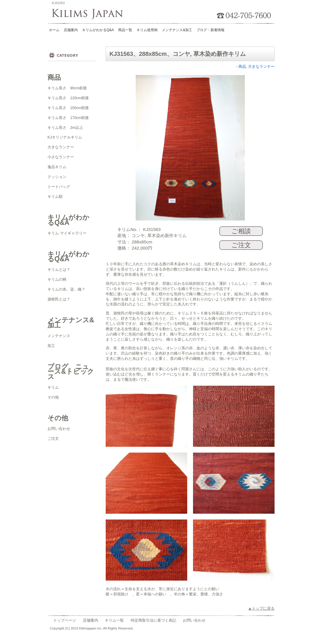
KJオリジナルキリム (65, 137)
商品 (242, 66)
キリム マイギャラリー (67, 233)
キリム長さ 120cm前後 (68, 98)
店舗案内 (71, 30)
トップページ (65, 620)
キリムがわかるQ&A (98, 30)
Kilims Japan (89, 15)
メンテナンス (59, 336)
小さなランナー (61, 157)
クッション (57, 177)
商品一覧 (125, 30)
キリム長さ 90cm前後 (67, 88)
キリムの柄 (57, 279)
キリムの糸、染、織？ (66, 289)
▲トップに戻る (261, 608)
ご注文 (53, 438)
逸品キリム (57, 167)
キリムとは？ (59, 269)
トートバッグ (59, 187)
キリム (53, 387)
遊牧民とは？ (59, 299)
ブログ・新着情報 (210, 30)
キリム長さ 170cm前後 (68, 118)
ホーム (54, 30)
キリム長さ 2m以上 (65, 128)
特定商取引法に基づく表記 (153, 620)
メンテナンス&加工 (177, 30)
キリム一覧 (114, 620)
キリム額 (55, 196)
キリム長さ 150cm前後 (68, 108)
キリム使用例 (147, 30)
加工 (51, 346)
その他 (53, 397)
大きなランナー (61, 147)
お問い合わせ (59, 429)
